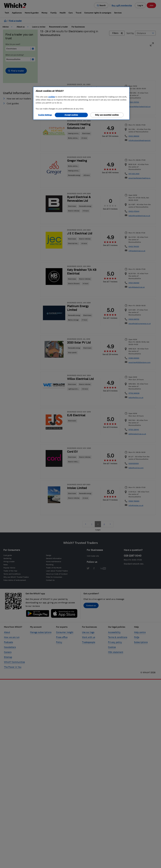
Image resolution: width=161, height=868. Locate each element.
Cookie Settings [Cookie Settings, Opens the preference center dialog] (45, 115)
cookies (52, 97)
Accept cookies (71, 115)
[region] (81, 103)
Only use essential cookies (107, 115)
